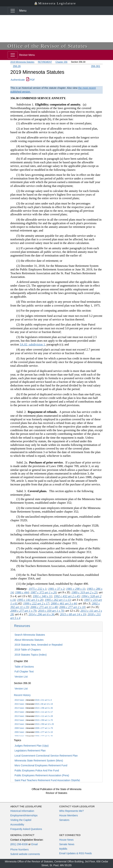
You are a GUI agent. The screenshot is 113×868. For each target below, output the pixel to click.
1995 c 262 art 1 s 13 (58, 600)
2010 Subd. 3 (20, 724)
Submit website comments (25, 854)
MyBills (63, 849)
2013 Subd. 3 (20, 716)
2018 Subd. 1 (20, 700)
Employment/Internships (24, 815)
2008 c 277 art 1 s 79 (44, 728)
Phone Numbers (19, 850)
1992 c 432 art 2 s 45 (67, 596)
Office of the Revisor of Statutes (48, 46)
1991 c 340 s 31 (42, 596)
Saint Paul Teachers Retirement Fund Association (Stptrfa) (47, 780)
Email (34, 844)
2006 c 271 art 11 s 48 (44, 607)
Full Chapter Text (24, 672)
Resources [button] (22, 626)
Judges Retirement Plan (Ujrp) (32, 746)
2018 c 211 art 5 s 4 (43, 700)
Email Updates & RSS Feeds (76, 853)
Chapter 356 (61, 62)
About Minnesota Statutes (29, 640)
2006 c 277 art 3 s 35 (44, 736)
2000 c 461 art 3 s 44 (64, 603)
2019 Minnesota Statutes (22, 62)
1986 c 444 (22, 592)
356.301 (96, 66)
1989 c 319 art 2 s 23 (84, 592)
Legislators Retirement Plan (30, 751)
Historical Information (22, 811)
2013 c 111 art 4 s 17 (44, 712)
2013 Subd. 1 (20, 712)
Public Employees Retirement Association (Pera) (42, 775)
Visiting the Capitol (21, 820)
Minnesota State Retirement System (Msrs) (39, 761)
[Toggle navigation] (13, 11)
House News (66, 840)
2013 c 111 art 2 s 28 (44, 716)
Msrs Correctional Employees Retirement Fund (41, 765)
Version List (21, 677)
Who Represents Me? (71, 811)
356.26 (17, 66)
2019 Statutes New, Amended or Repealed (38, 645)
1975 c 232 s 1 (37, 589)
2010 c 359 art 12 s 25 (44, 724)
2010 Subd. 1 (20, 720)
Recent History (22, 695)
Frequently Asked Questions (26, 829)
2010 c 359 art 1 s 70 (44, 720)
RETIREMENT (45, 62)
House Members (69, 815)
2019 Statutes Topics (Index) (31, 655)
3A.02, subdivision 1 (32, 344)
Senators (64, 820)
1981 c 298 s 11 (76, 589)
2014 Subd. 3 (20, 708)
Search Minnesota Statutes (30, 635)
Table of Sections (24, 667)
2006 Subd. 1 (20, 732)
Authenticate (18, 80)
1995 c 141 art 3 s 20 (30, 600)
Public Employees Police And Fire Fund (37, 770)
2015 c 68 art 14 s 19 (44, 704)
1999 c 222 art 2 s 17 (36, 603)
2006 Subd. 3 (20, 736)
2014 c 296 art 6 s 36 (44, 708)
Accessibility (17, 825)
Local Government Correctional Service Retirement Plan (46, 756)
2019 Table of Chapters (28, 650)
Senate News (67, 844)
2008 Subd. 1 (20, 728)
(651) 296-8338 (19, 844)
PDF (31, 80)
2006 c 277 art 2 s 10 (44, 732)
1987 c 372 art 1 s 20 (43, 592)
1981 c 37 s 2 (56, 589)
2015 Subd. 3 (20, 704)
